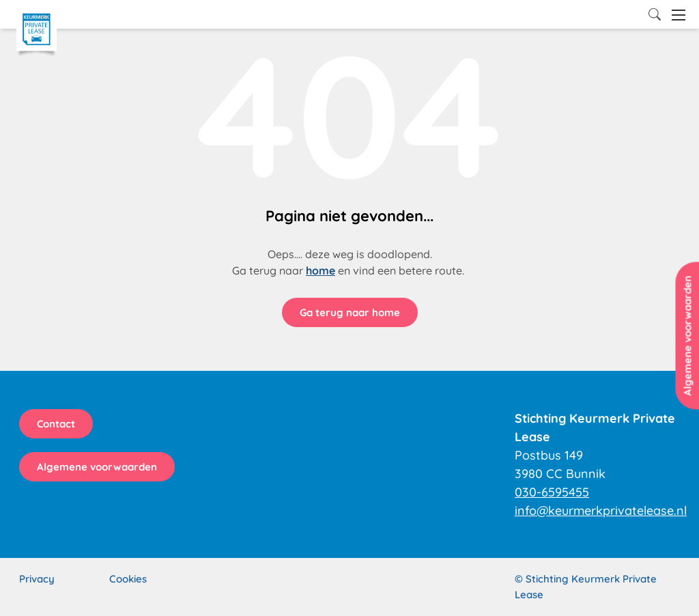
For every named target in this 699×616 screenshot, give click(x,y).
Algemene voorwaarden (97, 467)
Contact (56, 424)
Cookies (128, 579)
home (320, 270)
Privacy (37, 579)
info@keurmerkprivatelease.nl (601, 510)
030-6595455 (552, 492)
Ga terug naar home (350, 312)
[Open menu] (679, 15)
